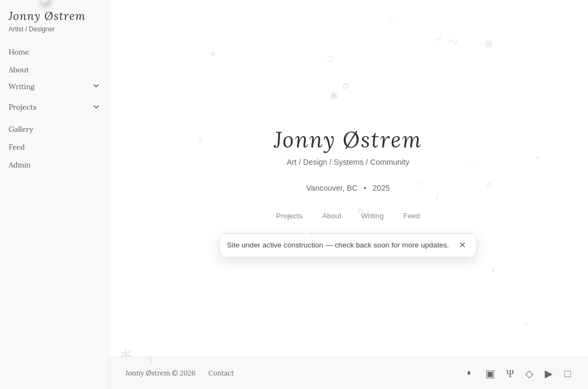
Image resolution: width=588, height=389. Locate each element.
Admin (20, 165)
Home (19, 52)
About (19, 70)
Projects (23, 107)
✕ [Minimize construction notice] (462, 244)
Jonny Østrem (47, 16)
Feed (17, 147)
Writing (22, 86)
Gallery (21, 129)
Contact (221, 373)
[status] (348, 245)
